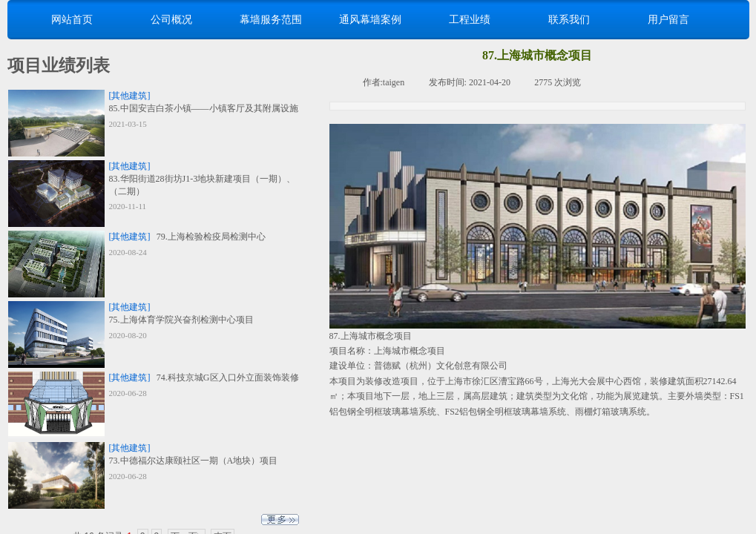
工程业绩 (470, 19)
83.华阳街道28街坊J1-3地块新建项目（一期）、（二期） (203, 185)
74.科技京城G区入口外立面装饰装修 (228, 378)
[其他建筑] (130, 96)
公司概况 (171, 19)
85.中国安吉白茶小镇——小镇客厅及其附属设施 (204, 108)
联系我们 (569, 19)
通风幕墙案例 (370, 19)
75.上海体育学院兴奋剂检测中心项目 (181, 320)
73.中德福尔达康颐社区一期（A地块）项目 (194, 461)
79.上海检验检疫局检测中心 (211, 237)
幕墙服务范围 (271, 19)
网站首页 (72, 19)
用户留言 (668, 19)
